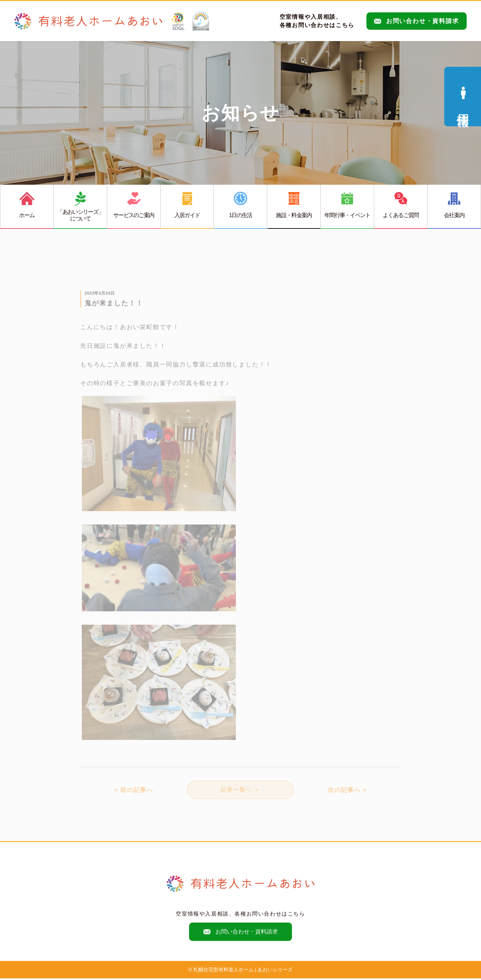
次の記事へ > (347, 795)
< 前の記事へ (134, 795)
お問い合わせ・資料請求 (417, 21)
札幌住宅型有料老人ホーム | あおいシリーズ (243, 971)
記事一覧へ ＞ (240, 795)
